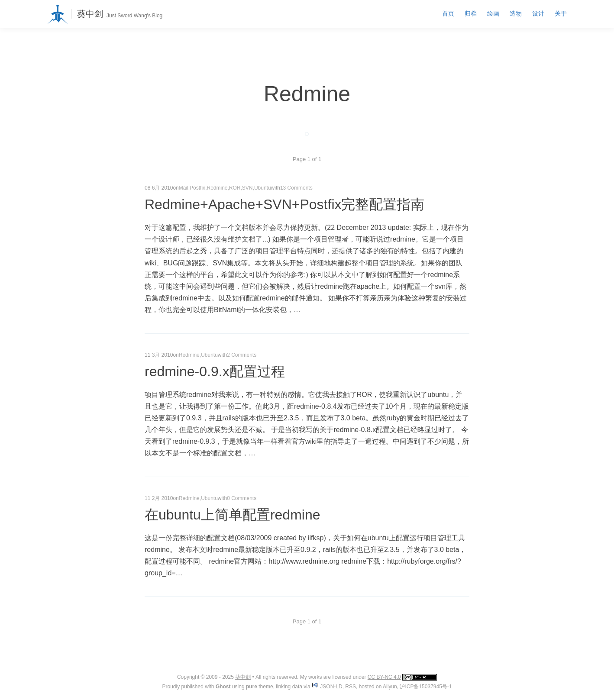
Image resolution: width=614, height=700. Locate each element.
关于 (561, 13)
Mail (184, 188)
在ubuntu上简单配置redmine (232, 515)
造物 (516, 13)
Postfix (197, 188)
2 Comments (242, 355)
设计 (538, 13)
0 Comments (242, 498)
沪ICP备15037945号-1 (426, 687)
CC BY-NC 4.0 (384, 677)
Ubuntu (263, 188)
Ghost (223, 687)
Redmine (217, 188)
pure (252, 687)
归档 (471, 13)
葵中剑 (90, 14)
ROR (235, 188)
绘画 (493, 13)
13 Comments (296, 188)
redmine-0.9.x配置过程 (215, 371)
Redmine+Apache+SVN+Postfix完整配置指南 (284, 204)
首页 (448, 13)
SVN (247, 188)
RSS (351, 687)
